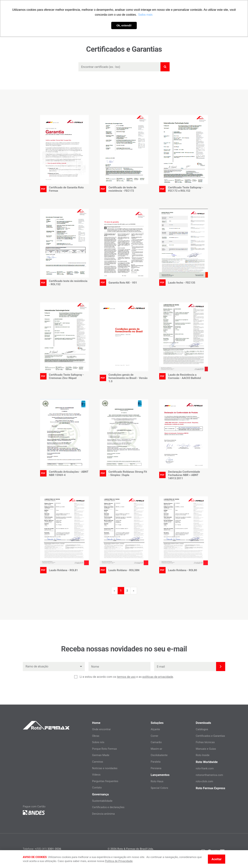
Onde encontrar (101, 729)
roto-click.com (204, 781)
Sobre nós (98, 742)
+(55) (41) (48, 849)
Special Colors (159, 788)
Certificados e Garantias (210, 736)
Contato (97, 788)
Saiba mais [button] (145, 15)
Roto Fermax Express (210, 788)
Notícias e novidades (105, 768)
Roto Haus (157, 781)
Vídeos (96, 775)
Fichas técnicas (205, 742)
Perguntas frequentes (105, 781)
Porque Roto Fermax (104, 749)
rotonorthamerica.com (209, 775)
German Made (101, 755)
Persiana (156, 768)
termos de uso (126, 677)
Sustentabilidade (102, 801)
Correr (154, 736)
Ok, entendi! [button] (124, 25)
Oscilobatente (159, 755)
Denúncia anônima (103, 814)
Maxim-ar (156, 749)
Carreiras (98, 762)
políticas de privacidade (158, 677)
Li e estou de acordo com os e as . (127, 677)
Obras (96, 736)
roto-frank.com (205, 768)
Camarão (156, 742)
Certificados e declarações (108, 807)
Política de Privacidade (119, 861)
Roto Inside (203, 755)
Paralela (156, 762)
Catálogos (202, 729)
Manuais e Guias (206, 749)
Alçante (155, 729)
